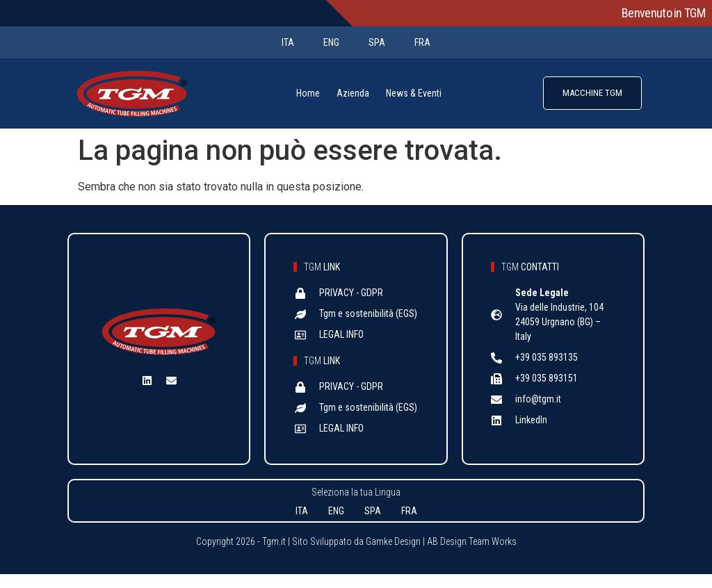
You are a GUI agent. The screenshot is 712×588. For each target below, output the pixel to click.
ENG (331, 42)
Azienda (353, 93)
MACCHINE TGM (592, 93)
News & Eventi (414, 93)
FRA (422, 42)
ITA (288, 42)
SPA (377, 42)
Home (308, 93)
